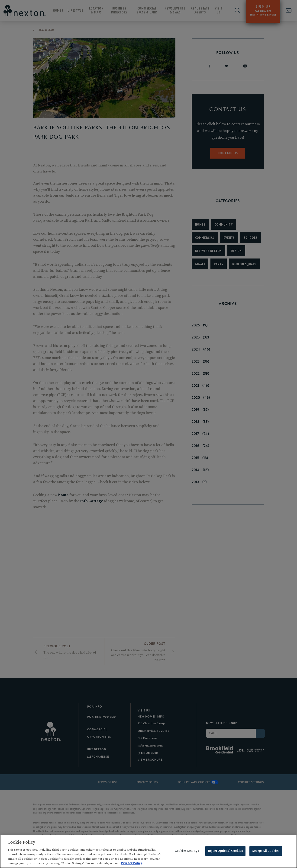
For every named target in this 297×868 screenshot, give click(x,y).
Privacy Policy (132, 864)
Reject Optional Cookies (225, 852)
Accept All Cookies (266, 852)
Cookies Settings (187, 852)
